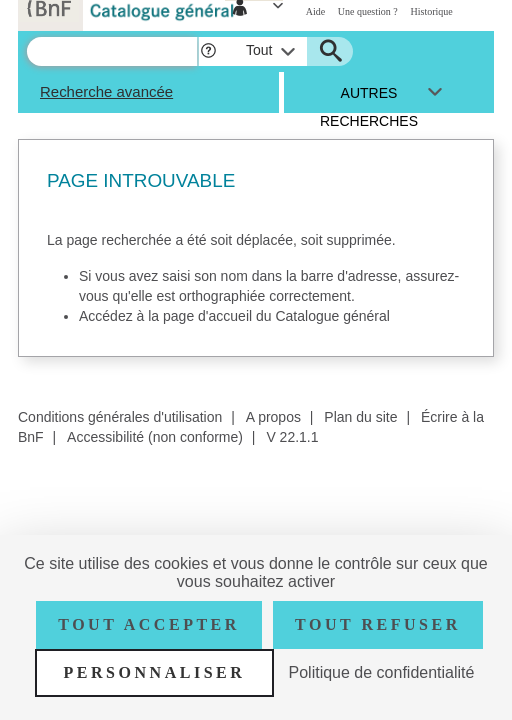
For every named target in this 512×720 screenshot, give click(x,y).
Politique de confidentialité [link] (382, 672)
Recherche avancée (106, 91)
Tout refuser (378, 624)
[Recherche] (112, 51)
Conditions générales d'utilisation (120, 417)
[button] (208, 51)
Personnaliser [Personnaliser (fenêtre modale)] (155, 672)
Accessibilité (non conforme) (155, 437)
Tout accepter (149, 624)
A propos (273, 417)
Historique (432, 11)
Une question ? (368, 11)
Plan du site (360, 417)
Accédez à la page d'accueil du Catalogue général (234, 316)
